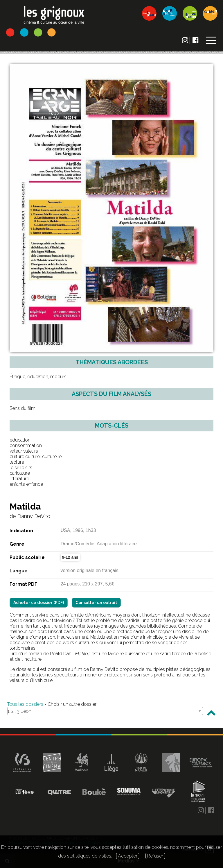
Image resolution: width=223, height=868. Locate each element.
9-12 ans (70, 557)
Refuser (155, 856)
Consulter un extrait (96, 603)
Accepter (128, 856)
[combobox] (105, 711)
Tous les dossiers (25, 704)
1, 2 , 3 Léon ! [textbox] (20, 711)
